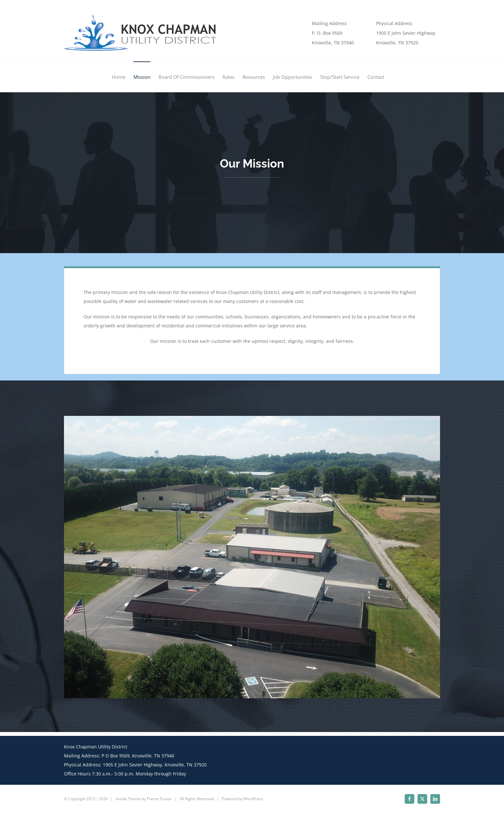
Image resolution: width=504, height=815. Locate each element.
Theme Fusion (159, 799)
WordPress (253, 799)
